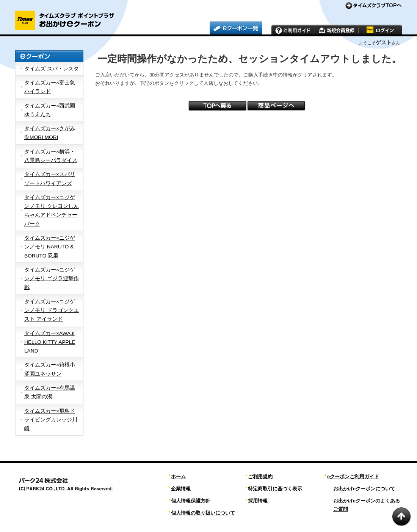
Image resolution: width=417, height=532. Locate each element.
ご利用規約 (260, 477)
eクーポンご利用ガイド (353, 477)
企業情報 (181, 489)
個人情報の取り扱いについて (203, 513)
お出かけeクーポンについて (364, 489)
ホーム (178, 477)
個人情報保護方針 (191, 501)
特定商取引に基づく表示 (275, 489)
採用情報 (258, 501)
